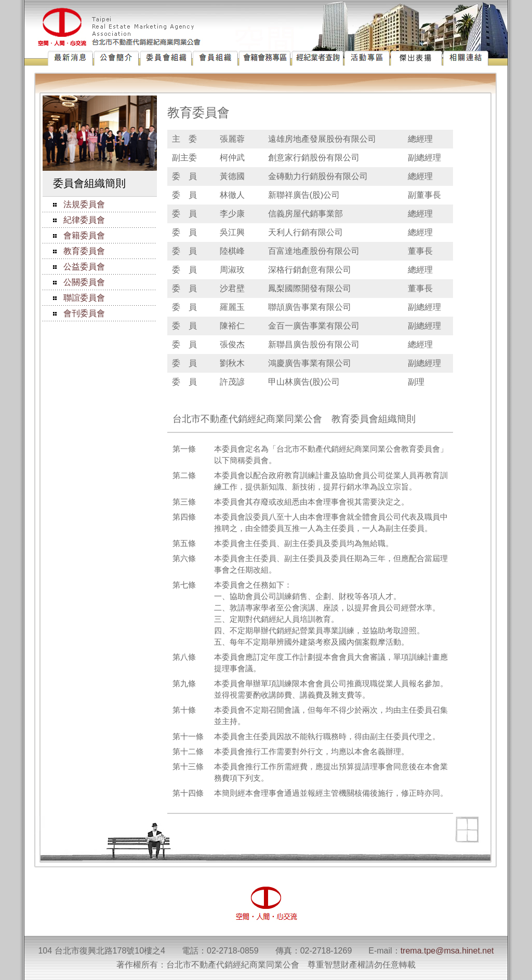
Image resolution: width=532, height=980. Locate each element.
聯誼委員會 (84, 298)
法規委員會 (84, 204)
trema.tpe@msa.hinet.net (447, 951)
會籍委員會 (84, 235)
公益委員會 (84, 267)
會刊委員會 (84, 313)
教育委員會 (84, 251)
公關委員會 (84, 282)
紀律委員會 (84, 220)
